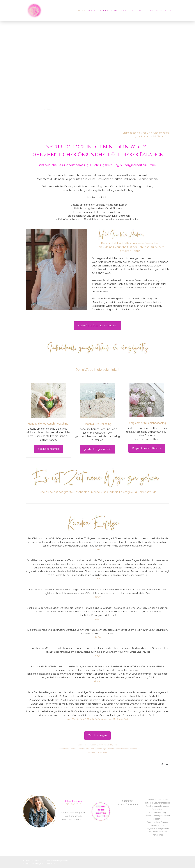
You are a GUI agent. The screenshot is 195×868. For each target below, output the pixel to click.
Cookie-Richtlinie (53, 861)
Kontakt (138, 11)
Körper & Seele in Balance (147, 448)
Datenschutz (39, 861)
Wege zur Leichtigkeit (103, 11)
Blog (168, 11)
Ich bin (125, 11)
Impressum (28, 861)
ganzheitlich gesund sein (97, 449)
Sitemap (65, 861)
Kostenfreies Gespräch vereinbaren (97, 326)
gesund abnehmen (48, 449)
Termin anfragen (97, 735)
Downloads (154, 11)
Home (82, 11)
